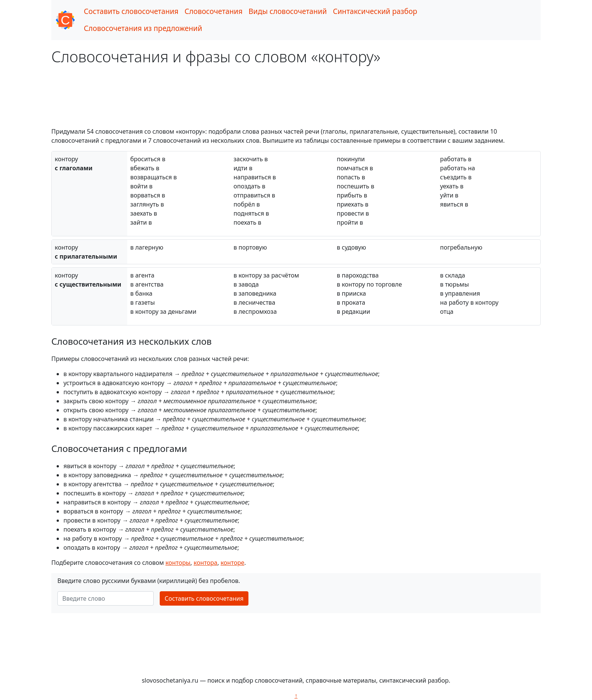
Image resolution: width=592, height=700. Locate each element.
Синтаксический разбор (375, 11)
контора (206, 563)
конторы (178, 563)
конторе (232, 563)
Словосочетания (214, 11)
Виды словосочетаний (288, 11)
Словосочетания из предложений (143, 28)
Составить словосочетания (131, 11)
